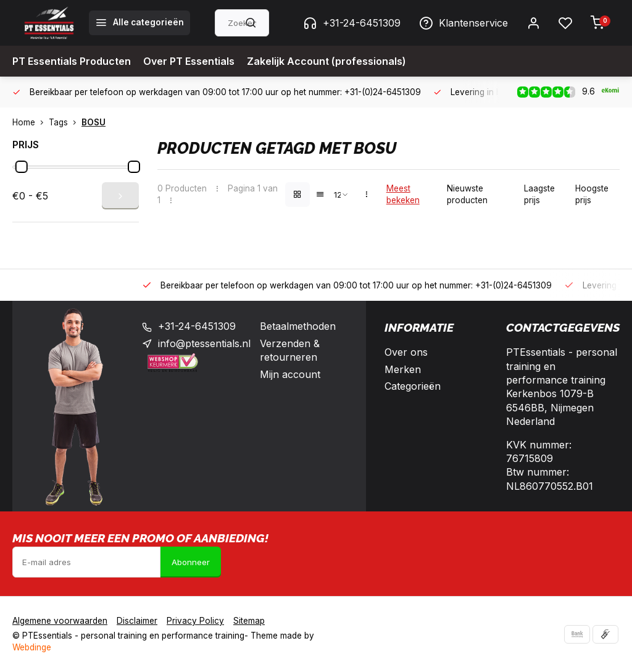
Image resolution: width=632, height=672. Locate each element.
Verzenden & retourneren (290, 350)
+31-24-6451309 (352, 23)
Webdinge (32, 647)
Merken (403, 369)
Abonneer (191, 562)
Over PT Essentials (189, 61)
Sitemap (249, 621)
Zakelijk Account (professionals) (326, 61)
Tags (65, 122)
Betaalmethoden (298, 326)
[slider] (22, 167)
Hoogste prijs (592, 194)
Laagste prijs (539, 194)
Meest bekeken (403, 194)
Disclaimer (137, 621)
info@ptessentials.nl (204, 343)
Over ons (406, 352)
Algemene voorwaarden (60, 621)
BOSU (94, 122)
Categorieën (413, 386)
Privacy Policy (195, 621)
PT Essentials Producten (72, 61)
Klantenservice (464, 23)
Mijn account (290, 374)
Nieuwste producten (467, 194)
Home (31, 122)
